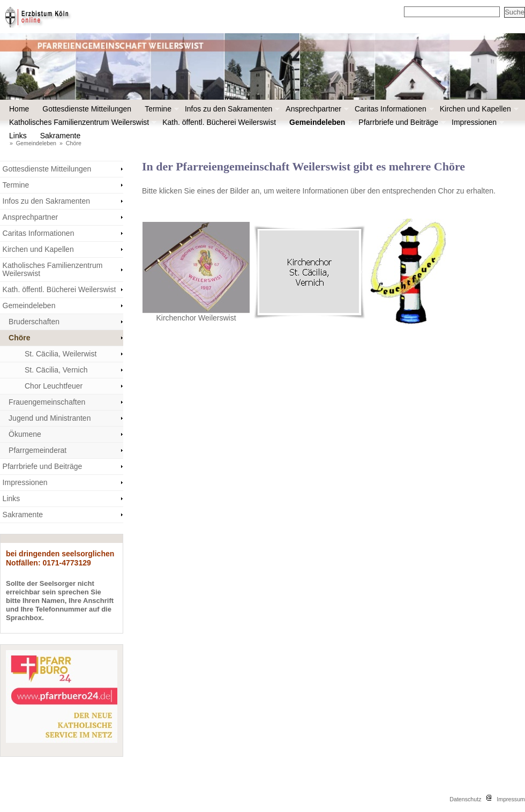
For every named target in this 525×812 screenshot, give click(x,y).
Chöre (74, 143)
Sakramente (63, 136)
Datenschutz (465, 799)
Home (19, 109)
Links (18, 136)
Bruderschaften (34, 322)
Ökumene (25, 434)
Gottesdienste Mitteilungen (87, 109)
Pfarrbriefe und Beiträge (401, 122)
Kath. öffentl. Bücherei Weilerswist (219, 122)
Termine (161, 109)
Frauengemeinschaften (47, 402)
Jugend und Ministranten (50, 418)
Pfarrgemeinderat (37, 450)
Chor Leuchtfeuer (54, 386)
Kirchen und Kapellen (478, 109)
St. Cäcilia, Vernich (56, 370)
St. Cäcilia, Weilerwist (61, 354)
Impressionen (477, 122)
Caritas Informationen (393, 109)
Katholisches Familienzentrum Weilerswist (82, 122)
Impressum (511, 799)
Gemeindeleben (320, 122)
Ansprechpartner (316, 109)
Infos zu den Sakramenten (231, 109)
